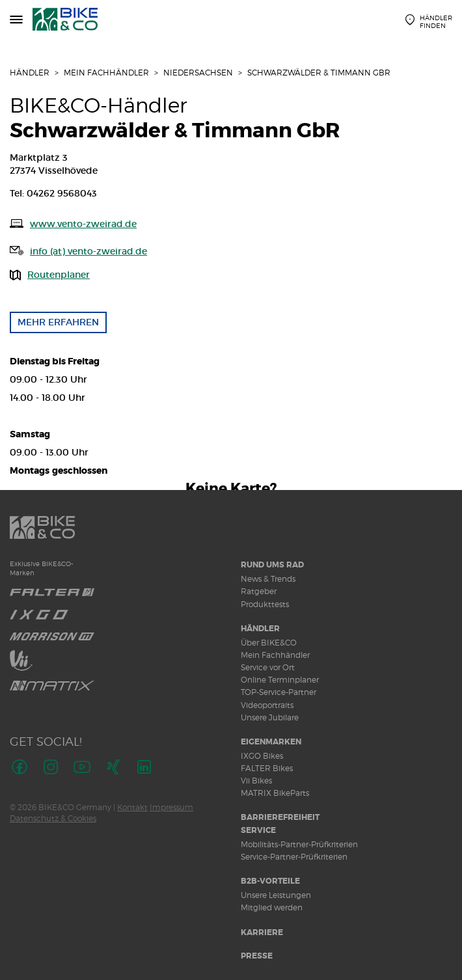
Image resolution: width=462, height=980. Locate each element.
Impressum (171, 807)
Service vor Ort (268, 667)
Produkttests (265, 604)
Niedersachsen (198, 73)
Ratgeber (259, 591)
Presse (257, 956)
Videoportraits (267, 705)
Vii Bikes (256, 781)
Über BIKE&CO (269, 643)
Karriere (262, 932)
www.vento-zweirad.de (83, 224)
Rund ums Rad (272, 565)
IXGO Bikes (262, 756)
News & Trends (268, 579)
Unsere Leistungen (276, 895)
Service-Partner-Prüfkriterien (294, 857)
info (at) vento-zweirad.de (88, 251)
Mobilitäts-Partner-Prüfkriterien (299, 844)
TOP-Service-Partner (279, 692)
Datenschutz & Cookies (53, 818)
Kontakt (132, 807)
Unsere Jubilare (270, 717)
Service (258, 830)
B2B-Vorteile (270, 881)
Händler (30, 73)
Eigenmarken (271, 742)
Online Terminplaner (280, 680)
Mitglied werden (272, 907)
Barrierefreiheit (280, 817)
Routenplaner (59, 275)
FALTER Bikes (267, 768)
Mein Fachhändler (106, 73)
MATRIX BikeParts (275, 793)
